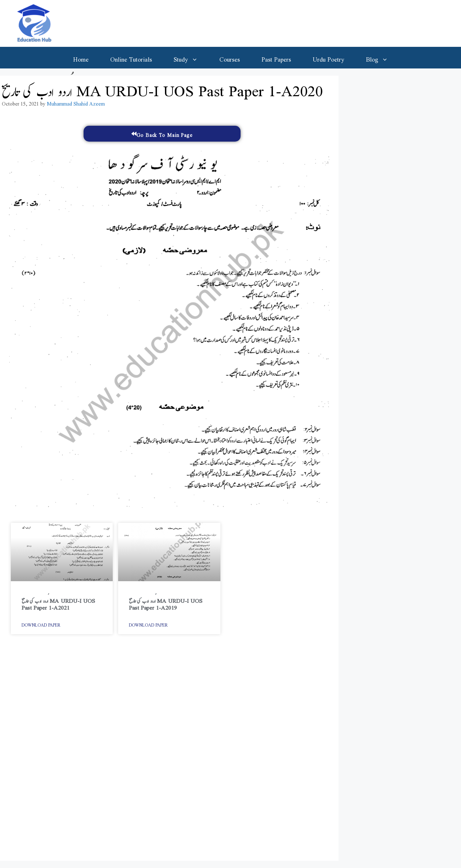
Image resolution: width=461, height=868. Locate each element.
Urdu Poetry (328, 58)
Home (81, 58)
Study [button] (191, 58)
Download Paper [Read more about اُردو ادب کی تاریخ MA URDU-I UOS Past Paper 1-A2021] (41, 624)
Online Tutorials (131, 58)
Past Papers (276, 58)
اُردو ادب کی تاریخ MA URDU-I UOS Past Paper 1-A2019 (166, 602)
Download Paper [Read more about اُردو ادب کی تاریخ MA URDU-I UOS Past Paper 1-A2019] (148, 624)
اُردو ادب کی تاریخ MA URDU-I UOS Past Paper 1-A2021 (58, 602)
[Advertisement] (169, 751)
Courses (230, 58)
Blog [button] (382, 58)
